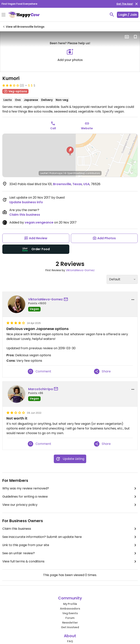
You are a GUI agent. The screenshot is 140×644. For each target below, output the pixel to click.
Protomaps (56, 173)
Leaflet (44, 173)
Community (70, 598)
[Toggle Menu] (3, 15)
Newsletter (70, 623)
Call (53, 128)
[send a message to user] (67, 299)
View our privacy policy (70, 505)
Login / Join (128, 15)
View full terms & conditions (70, 561)
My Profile (70, 604)
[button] (70, 151)
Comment (40, 371)
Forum (70, 618)
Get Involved (70, 627)
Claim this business (25, 215)
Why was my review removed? (70, 488)
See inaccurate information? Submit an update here (70, 537)
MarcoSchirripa (40, 389)
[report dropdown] (133, 300)
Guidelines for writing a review (70, 497)
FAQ (70, 641)
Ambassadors (70, 609)
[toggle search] (112, 15)
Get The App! (125, 4)
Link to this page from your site (70, 545)
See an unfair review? (70, 553)
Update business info (26, 202)
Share (102, 371)
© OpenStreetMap (75, 173)
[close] (137, 4)
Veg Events (70, 613)
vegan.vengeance (39, 222)
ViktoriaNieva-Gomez (80, 270)
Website (87, 128)
